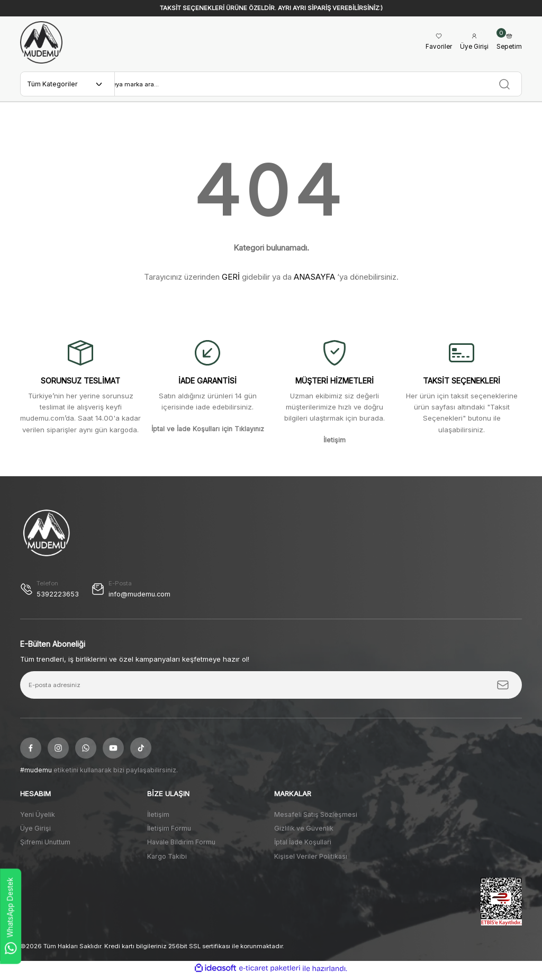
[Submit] (503, 689)
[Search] (318, 86)
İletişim (158, 818)
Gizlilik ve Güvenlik (304, 832)
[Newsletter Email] (271, 689)
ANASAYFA (314, 280)
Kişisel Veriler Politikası (311, 860)
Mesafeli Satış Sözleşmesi (316, 818)
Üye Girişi (35, 832)
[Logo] (41, 42)
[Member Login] (472, 43)
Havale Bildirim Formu (181, 846)
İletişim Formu (169, 832)
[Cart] (509, 43)
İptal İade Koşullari (303, 846)
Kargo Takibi (167, 860)
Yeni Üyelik (38, 818)
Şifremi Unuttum (45, 846)
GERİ (231, 280)
